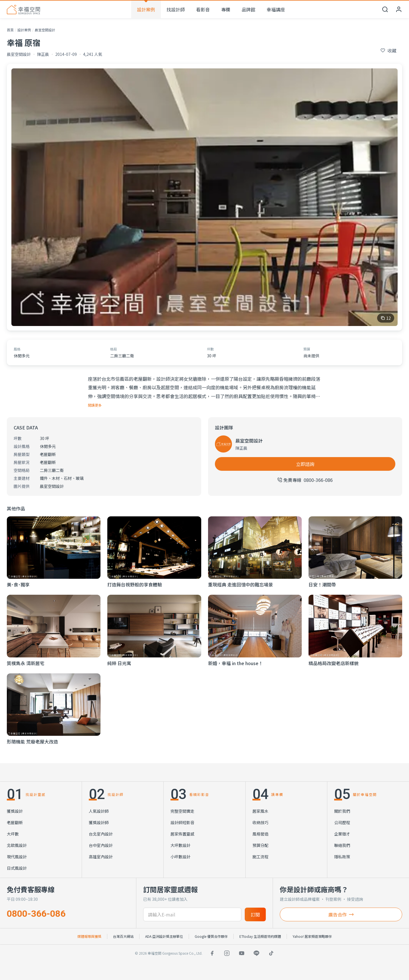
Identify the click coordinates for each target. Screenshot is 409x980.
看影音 (203, 9)
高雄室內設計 (101, 857)
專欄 (226, 9)
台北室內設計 (101, 834)
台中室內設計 (101, 845)
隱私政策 (342, 857)
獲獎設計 (15, 811)
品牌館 (248, 9)
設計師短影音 (182, 822)
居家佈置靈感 (182, 834)
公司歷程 (342, 822)
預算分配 (260, 845)
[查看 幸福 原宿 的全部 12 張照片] (204, 197)
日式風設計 (17, 868)
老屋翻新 (15, 822)
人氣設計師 (99, 811)
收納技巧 (260, 822)
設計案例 (146, 9)
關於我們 (342, 811)
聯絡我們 (342, 845)
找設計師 (176, 9)
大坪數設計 (180, 845)
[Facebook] (212, 953)
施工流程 (260, 857)
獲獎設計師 (99, 822)
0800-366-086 (36, 914)
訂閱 (255, 914)
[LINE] (256, 953)
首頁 (10, 30)
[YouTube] (242, 953)
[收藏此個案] (389, 50)
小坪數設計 (180, 857)
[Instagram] (227, 953)
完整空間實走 (182, 811)
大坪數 (13, 834)
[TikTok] (271, 953)
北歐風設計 (17, 845)
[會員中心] (399, 9)
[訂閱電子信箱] (192, 914)
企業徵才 (342, 834)
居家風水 (260, 811)
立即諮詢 (305, 464)
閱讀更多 (95, 405)
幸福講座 (276, 9)
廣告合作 (341, 914)
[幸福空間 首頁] (23, 9)
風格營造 (260, 834)
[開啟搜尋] (385, 9)
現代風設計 (17, 857)
